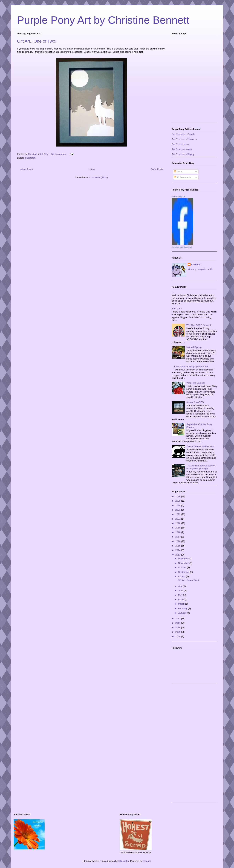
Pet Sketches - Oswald (184, 134)
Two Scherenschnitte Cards (200, 446)
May (181, 595)
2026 (178, 496)
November (184, 563)
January (183, 613)
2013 (178, 555)
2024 (178, 505)
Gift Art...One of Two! (37, 41)
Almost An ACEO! (195, 402)
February (183, 608)
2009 (178, 632)
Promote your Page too (182, 247)
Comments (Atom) (98, 177)
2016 (178, 541)
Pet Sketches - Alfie (182, 149)
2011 (178, 623)
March (182, 604)
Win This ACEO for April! (199, 325)
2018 (178, 532)
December (184, 559)
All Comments (182, 177)
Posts (178, 172)
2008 (178, 636)
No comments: (59, 154)
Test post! (177, 309)
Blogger (147, 861)
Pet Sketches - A (180, 144)
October (183, 567)
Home (92, 169)
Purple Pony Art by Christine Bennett (103, 20)
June (181, 590)
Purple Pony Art (179, 197)
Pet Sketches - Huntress (184, 139)
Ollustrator (124, 861)
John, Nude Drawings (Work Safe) (191, 366)
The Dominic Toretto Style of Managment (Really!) (201, 467)
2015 (178, 546)
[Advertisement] (186, 746)
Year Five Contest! (196, 383)
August (182, 576)
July (180, 586)
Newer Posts (26, 169)
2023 (178, 510)
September (184, 572)
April (181, 599)
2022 (178, 514)
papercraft (30, 158)
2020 (178, 523)
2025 (178, 501)
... (173, 292)
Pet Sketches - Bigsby (183, 154)
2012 (178, 619)
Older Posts (157, 169)
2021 (178, 519)
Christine (196, 265)
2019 (178, 528)
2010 (178, 628)
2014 (178, 550)
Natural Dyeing (194, 347)
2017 (178, 537)
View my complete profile (200, 269)
